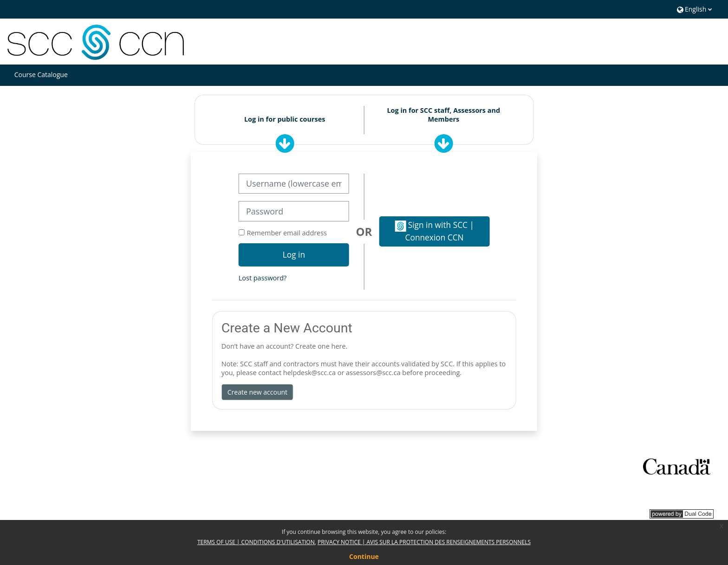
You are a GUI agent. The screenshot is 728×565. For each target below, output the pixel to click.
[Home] (96, 41)
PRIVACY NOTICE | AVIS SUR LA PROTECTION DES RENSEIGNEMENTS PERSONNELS (424, 542)
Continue (364, 556)
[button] (693, 9)
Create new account (257, 392)
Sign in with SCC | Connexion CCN (434, 231)
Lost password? (263, 278)
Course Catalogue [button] (41, 75)
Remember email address (287, 233)
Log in (294, 254)
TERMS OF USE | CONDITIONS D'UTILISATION (256, 542)
